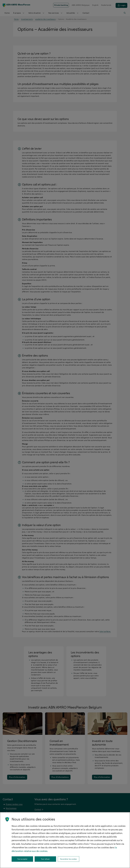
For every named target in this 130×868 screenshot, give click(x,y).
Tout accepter (22, 859)
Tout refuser (45, 859)
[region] (65, 840)
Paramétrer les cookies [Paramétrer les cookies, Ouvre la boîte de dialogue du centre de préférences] (68, 859)
